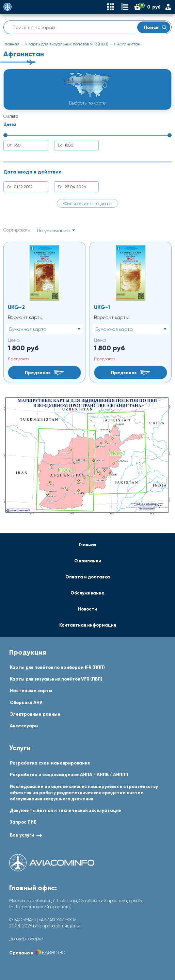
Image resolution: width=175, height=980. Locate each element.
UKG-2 (16, 307)
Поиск (155, 27)
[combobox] (56, 230)
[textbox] (56, 230)
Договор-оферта (26, 939)
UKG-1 (102, 307)
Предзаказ (44, 373)
